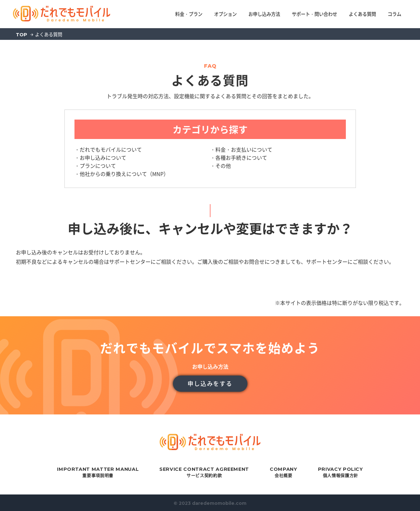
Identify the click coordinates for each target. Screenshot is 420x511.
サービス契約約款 (204, 472)
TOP (22, 35)
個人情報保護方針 (341, 472)
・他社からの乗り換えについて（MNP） (122, 174)
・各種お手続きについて (239, 157)
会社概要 (284, 472)
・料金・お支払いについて (241, 149)
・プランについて (95, 166)
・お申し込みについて (100, 157)
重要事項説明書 (98, 472)
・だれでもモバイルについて (108, 149)
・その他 (221, 166)
